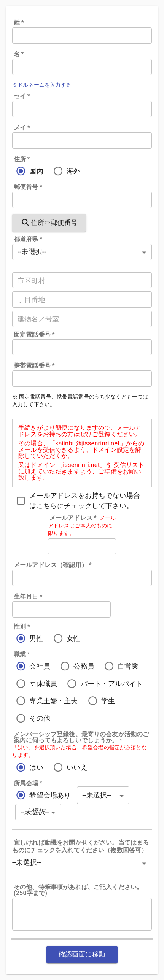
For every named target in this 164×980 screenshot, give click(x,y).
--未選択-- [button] (26, 862)
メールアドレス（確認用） (53, 565)
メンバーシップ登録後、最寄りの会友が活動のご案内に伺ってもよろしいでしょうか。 (81, 737)
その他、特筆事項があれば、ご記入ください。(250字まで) (78, 890)
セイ (22, 96)
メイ (22, 128)
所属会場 (28, 783)
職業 (22, 654)
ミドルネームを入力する (42, 85)
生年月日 (28, 597)
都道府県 (28, 239)
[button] (38, 812)
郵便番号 (28, 187)
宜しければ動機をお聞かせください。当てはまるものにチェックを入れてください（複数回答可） (80, 846)
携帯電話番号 (34, 366)
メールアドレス (73, 518)
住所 (22, 159)
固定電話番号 (34, 335)
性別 (22, 627)
